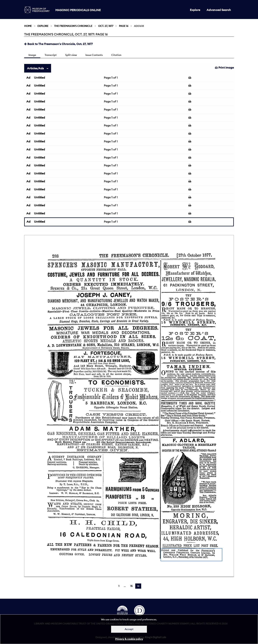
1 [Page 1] (119, 586)
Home (28, 26)
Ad (28, 78)
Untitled (40, 78)
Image (32, 55)
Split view (71, 55)
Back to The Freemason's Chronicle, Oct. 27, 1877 (58, 44)
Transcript (51, 55)
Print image (224, 68)
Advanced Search (219, 10)
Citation (116, 55)
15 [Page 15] (131, 586)
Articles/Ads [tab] (35, 68)
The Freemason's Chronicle (73, 26)
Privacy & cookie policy (129, 639)
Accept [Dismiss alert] (129, 629)
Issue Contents (94, 55)
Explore (195, 10)
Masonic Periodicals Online (78, 10)
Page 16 (124, 26)
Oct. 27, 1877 (106, 26)
